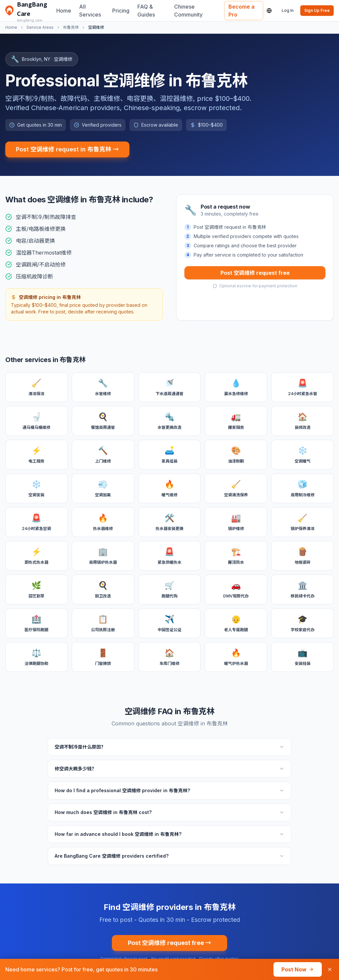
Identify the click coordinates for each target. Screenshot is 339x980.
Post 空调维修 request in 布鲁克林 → (67, 149)
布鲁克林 (71, 27)
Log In (288, 10)
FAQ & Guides (146, 11)
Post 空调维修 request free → (169, 943)
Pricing (121, 11)
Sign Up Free (317, 10)
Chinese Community (188, 11)
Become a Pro (242, 11)
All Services (90, 11)
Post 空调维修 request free (255, 273)
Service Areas (40, 27)
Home (64, 11)
